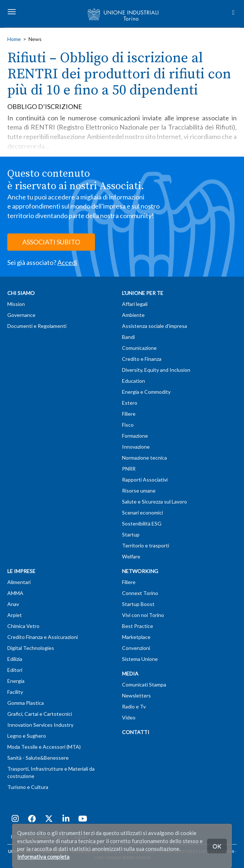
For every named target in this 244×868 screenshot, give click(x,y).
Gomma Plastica (26, 703)
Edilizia (15, 659)
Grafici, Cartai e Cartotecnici (40, 714)
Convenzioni (136, 648)
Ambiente (133, 315)
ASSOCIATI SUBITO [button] (51, 242)
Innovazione (136, 447)
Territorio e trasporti (146, 545)
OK (217, 846)
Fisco (128, 425)
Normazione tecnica (144, 458)
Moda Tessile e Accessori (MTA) (44, 747)
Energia (16, 681)
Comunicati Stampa (144, 684)
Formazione (135, 436)
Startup (131, 534)
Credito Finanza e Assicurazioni (43, 637)
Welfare (131, 556)
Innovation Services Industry (40, 725)
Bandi (128, 337)
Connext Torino (140, 593)
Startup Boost (138, 604)
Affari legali (135, 304)
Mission (16, 304)
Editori (15, 670)
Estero (130, 403)
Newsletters (136, 695)
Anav (13, 604)
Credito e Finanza (142, 359)
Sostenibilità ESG (142, 523)
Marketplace (136, 637)
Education (134, 381)
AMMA (15, 593)
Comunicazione (139, 348)
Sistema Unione (140, 659)
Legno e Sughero (27, 736)
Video (129, 717)
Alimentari (19, 582)
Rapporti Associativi (145, 480)
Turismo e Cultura (28, 787)
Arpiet (15, 615)
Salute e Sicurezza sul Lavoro (155, 502)
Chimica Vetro (23, 626)
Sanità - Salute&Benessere (38, 758)
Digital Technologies (31, 648)
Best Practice (138, 626)
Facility (15, 692)
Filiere (129, 414)
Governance (21, 315)
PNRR (129, 469)
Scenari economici (142, 512)
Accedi (67, 262)
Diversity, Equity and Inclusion (156, 370)
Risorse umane (139, 491)
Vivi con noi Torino (143, 615)
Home (14, 39)
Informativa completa (43, 857)
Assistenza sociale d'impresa (155, 326)
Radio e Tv (134, 706)
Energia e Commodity (146, 392)
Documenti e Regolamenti (37, 326)
